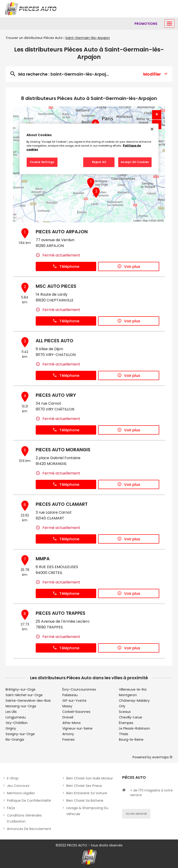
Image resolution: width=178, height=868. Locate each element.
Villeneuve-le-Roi (133, 689)
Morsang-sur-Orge (21, 706)
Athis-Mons (72, 723)
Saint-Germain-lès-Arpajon (88, 38)
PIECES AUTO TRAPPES (60, 613)
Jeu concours (18, 786)
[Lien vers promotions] (146, 24)
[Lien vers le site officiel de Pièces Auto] (31, 9)
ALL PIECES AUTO (54, 341)
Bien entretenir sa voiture (87, 793)
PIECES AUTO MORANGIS (63, 450)
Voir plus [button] (129, 267)
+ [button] (157, 115)
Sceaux (125, 712)
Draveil (68, 717)
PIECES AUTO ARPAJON (62, 232)
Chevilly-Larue (130, 717)
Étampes (126, 723)
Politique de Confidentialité (29, 801)
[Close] (152, 129)
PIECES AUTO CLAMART (62, 504)
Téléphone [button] (66, 267)
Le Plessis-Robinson (134, 728)
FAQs (11, 808)
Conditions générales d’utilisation (24, 818)
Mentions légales (21, 793)
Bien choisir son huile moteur (90, 778)
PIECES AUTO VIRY (56, 395)
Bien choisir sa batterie (85, 801)
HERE (160, 221)
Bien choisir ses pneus (84, 786)
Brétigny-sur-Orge (21, 689)
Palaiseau (70, 695)
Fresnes (68, 740)
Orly (122, 706)
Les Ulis (11, 712)
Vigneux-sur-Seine (77, 728)
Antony (68, 734)
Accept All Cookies (135, 162)
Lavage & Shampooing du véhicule (87, 811)
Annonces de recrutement (29, 829)
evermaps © (162, 757)
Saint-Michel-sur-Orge (24, 695)
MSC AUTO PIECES (56, 286)
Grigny (11, 728)
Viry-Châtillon (17, 723)
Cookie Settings (42, 162)
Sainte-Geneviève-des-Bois (28, 701)
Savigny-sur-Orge (20, 734)
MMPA (43, 559)
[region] (89, 149)
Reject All (99, 162)
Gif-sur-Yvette (74, 701)
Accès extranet (136, 814)
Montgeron (128, 695)
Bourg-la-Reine (131, 740)
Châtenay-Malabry (134, 701)
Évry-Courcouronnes (79, 689)
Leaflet (137, 221)
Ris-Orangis (15, 740)
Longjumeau (16, 717)
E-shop (13, 778)
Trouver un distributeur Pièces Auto (34, 38)
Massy (67, 706)
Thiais (124, 734)
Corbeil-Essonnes (76, 712)
